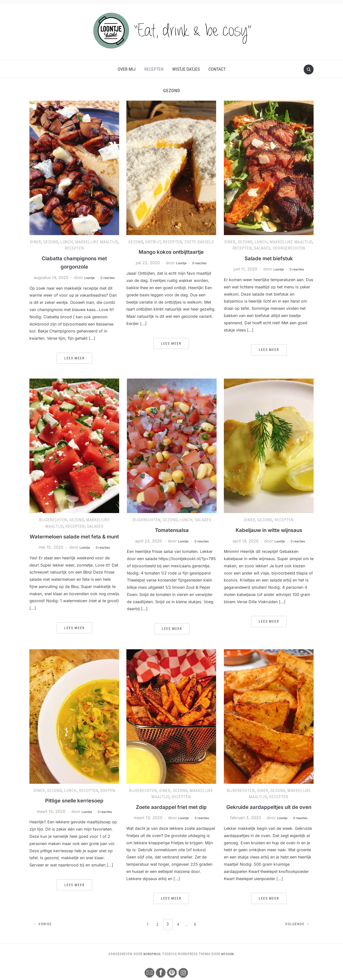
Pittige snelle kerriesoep (74, 808)
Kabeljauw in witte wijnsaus (269, 530)
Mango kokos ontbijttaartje (171, 252)
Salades (262, 248)
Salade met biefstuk (269, 258)
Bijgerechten (53, 520)
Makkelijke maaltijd (97, 242)
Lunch (67, 242)
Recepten (154, 69)
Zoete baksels (199, 242)
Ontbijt (153, 242)
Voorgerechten (289, 248)
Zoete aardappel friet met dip (171, 814)
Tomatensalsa (172, 530)
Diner (36, 242)
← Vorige (44, 940)
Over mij (127, 69)
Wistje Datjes (186, 69)
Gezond (51, 242)
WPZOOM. (229, 970)
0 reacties (109, 277)
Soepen (108, 798)
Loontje (87, 277)
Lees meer (74, 358)
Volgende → (296, 940)
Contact (217, 69)
